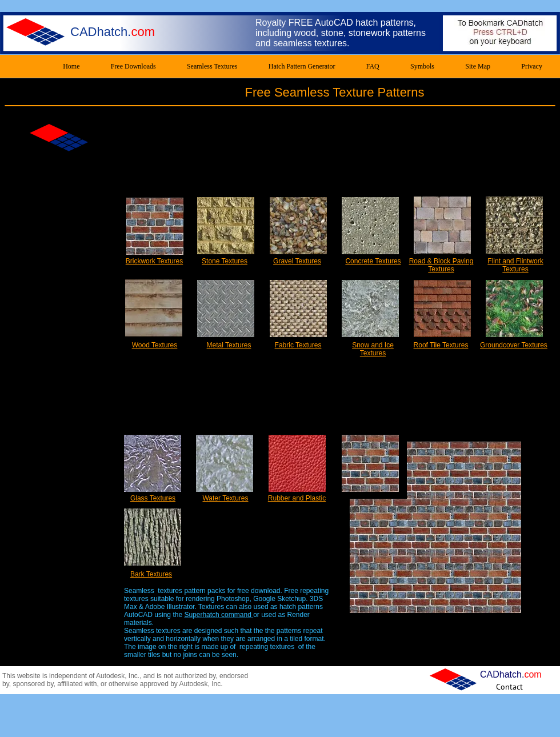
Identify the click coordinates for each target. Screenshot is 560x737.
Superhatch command (219, 615)
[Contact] (509, 686)
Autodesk (110, 676)
